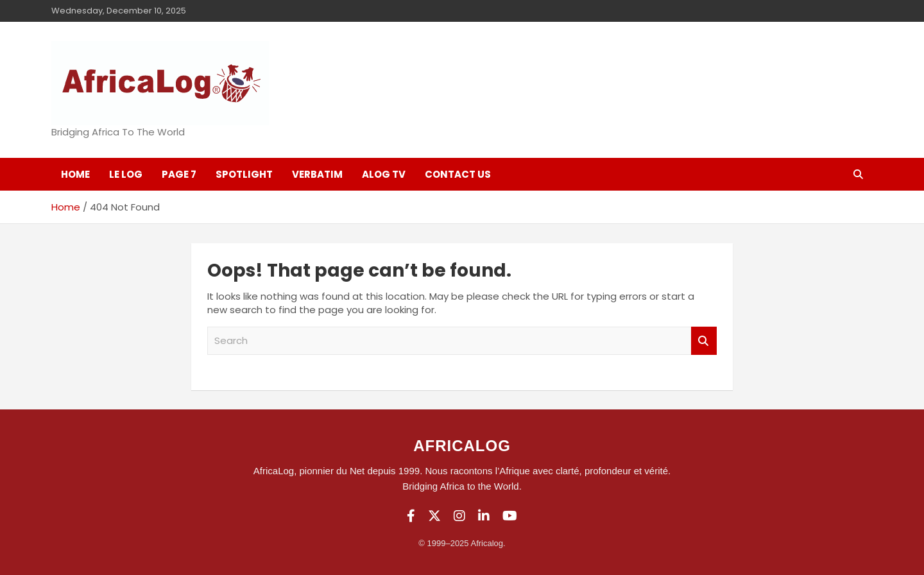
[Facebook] (411, 516)
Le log (126, 174)
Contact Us (458, 174)
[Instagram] (459, 516)
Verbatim (317, 174)
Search (704, 341)
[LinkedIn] (484, 516)
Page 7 (179, 174)
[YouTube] (510, 516)
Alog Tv (384, 174)
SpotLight (244, 174)
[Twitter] (434, 516)
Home (75, 174)
